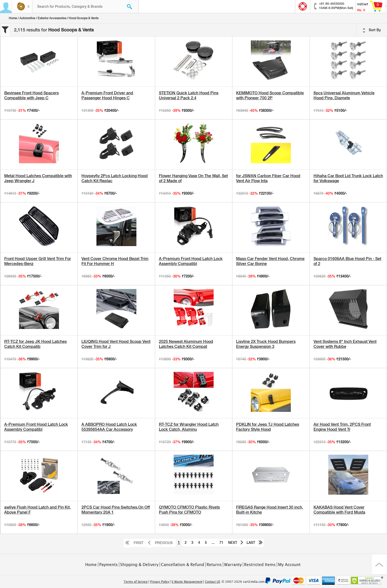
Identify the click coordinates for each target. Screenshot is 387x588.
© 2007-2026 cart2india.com (243, 582)
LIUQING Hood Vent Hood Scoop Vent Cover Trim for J (116, 344)
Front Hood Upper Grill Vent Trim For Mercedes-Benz (38, 261)
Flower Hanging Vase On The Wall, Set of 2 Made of (193, 178)
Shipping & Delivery (139, 565)
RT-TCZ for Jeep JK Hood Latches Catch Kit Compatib (35, 344)
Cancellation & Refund (183, 565)
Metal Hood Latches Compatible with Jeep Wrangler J (38, 178)
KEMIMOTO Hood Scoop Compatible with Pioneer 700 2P (270, 95)
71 (221, 543)
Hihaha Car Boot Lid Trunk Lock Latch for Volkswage (348, 178)
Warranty (233, 565)
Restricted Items (260, 565)
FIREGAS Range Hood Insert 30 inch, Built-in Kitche (270, 510)
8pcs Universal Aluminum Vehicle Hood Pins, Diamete (344, 95)
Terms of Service (136, 582)
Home (13, 18)
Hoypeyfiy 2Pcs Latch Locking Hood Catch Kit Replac (115, 178)
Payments (108, 565)
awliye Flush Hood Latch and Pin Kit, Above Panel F (37, 510)
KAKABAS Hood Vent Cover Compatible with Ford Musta (339, 510)
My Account (289, 565)
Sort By (372, 30)
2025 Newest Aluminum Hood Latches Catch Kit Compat (186, 344)
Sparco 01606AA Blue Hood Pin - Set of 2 (347, 261)
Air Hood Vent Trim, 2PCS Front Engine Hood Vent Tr (342, 427)
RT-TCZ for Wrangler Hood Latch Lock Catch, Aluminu (189, 427)
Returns (214, 565)
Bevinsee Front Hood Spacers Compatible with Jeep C (31, 95)
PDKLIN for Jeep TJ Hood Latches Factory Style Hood (268, 427)
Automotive (27, 18)
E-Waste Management (187, 582)
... (213, 543)
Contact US (212, 582)
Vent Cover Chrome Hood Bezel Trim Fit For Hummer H (115, 261)
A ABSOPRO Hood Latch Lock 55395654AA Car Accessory (109, 427)
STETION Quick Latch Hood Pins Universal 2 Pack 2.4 (189, 95)
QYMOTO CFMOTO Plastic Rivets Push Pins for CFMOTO (189, 510)
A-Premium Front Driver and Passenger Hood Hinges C (107, 95)
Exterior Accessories (52, 18)
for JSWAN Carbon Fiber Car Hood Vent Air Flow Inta (268, 178)
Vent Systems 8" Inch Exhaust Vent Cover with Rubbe (345, 344)
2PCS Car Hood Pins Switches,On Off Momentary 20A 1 (116, 510)
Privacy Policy (160, 582)
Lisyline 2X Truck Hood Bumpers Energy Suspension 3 (266, 344)
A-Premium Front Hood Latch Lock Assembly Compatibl (191, 261)
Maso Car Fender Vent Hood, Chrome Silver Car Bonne (270, 261)
